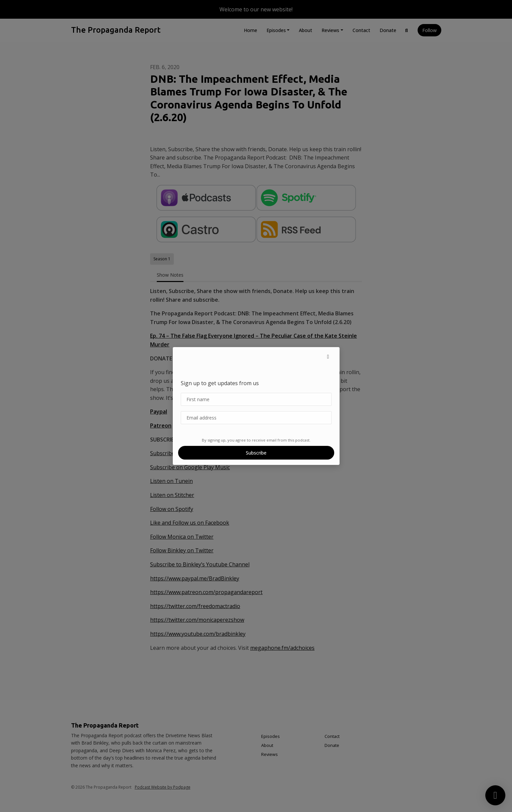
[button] (328, 356)
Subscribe (256, 453)
